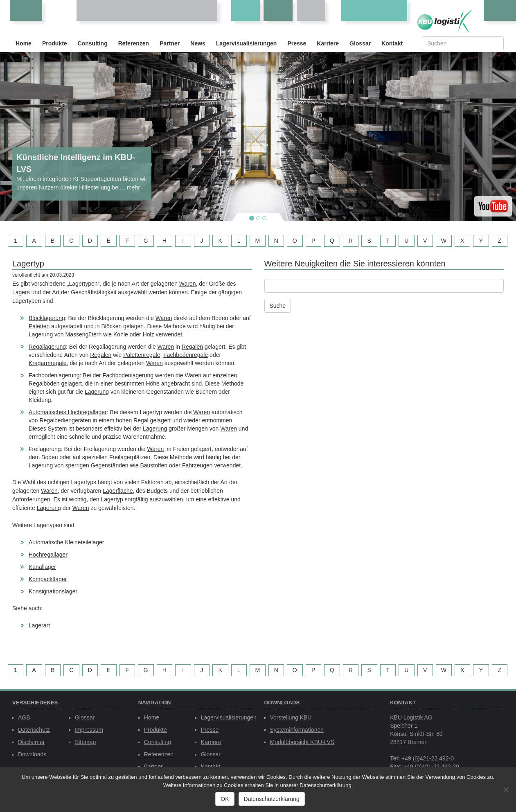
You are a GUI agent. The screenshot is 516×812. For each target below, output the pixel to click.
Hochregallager (48, 555)
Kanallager (42, 567)
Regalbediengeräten (65, 420)
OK (225, 799)
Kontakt (392, 43)
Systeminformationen (297, 730)
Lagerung (41, 334)
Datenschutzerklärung (272, 799)
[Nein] (506, 789)
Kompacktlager (48, 579)
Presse (297, 43)
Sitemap (85, 742)
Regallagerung (47, 347)
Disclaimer (31, 742)
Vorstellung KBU (291, 717)
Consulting (93, 43)
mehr (133, 187)
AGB (24, 717)
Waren (188, 284)
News (198, 43)
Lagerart (39, 625)
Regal (141, 420)
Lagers (21, 292)
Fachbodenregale (186, 355)
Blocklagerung (47, 318)
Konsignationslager (53, 591)
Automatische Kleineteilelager (66, 542)
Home (24, 43)
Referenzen (134, 43)
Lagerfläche (118, 491)
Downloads (32, 754)
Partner (170, 43)
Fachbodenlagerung (54, 375)
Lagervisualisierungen (247, 43)
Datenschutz (34, 730)
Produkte (55, 43)
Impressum (89, 730)
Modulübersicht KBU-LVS (302, 742)
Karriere (328, 43)
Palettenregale (142, 355)
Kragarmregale (48, 363)
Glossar (360, 43)
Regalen (192, 347)
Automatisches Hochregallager (68, 412)
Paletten (39, 326)
